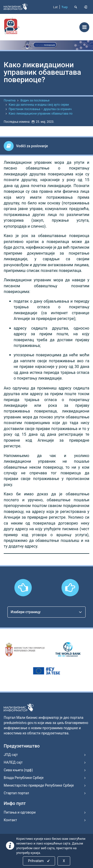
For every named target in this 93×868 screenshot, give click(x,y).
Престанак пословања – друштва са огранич (40, 109)
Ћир (65, 7)
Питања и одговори (20, 812)
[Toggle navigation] (84, 27)
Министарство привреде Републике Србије (39, 785)
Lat (55, 7)
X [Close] (64, 861)
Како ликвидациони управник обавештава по (41, 114)
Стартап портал (16, 793)
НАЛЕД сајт (13, 762)
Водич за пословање (35, 100)
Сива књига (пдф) (18, 770)
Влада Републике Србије (24, 778)
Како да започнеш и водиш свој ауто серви (39, 105)
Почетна (10, 100)
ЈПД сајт (11, 755)
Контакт (10, 820)
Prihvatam (39, 861)
